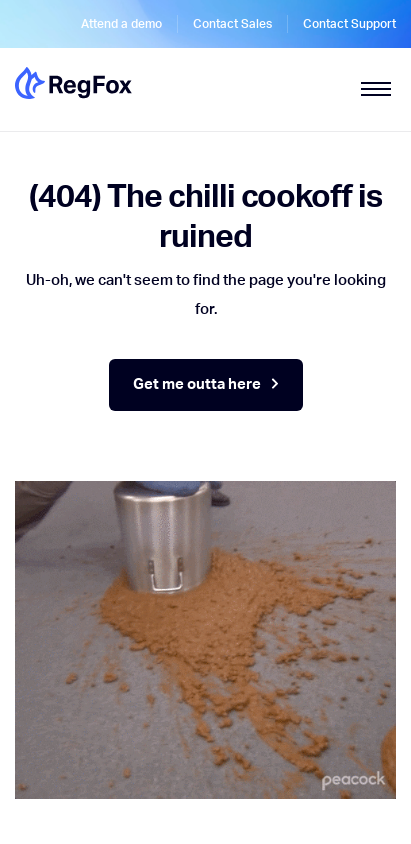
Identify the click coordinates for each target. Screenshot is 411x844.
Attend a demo (121, 24)
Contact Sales (232, 24)
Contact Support (349, 24)
